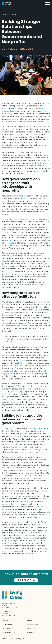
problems (44, 219)
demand (8, 240)
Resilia (29, 384)
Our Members (9, 632)
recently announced (38, 429)
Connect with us (26, 580)
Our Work (7, 625)
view (37, 507)
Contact (31, 632)
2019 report (21, 196)
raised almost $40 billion (27, 450)
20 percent (23, 363)
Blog (29, 620)
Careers (31, 628)
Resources (8, 628)
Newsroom (32, 625)
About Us (7, 620)
